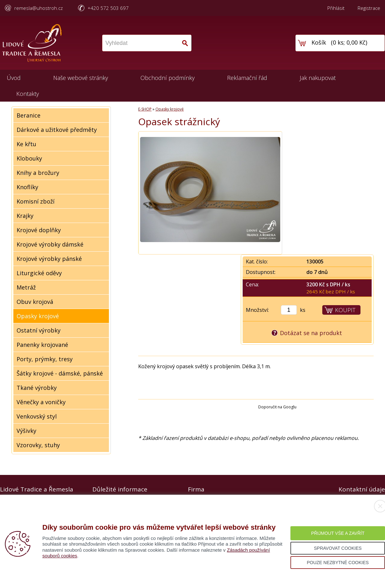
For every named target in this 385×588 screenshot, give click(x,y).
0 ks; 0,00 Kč (349, 42)
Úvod (14, 78)
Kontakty (28, 94)
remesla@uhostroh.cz (39, 8)
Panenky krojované (42, 345)
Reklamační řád (247, 78)
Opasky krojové (38, 316)
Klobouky (29, 158)
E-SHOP (145, 109)
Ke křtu (26, 144)
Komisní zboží (36, 201)
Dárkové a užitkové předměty (57, 130)
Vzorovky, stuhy (38, 445)
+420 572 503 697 (108, 8)
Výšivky (26, 431)
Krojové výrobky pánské (49, 259)
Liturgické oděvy (39, 273)
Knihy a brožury (38, 173)
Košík (319, 42)
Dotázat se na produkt (311, 333)
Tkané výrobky (37, 388)
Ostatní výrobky (39, 330)
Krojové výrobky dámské (50, 244)
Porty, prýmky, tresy (45, 359)
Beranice (29, 115)
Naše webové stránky (81, 78)
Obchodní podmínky (168, 78)
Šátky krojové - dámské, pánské (60, 373)
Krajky (25, 216)
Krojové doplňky (39, 230)
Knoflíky (27, 187)
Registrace (369, 8)
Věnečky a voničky (41, 402)
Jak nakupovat (318, 78)
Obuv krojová (35, 302)
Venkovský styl (37, 416)
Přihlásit (336, 8)
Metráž (26, 287)
